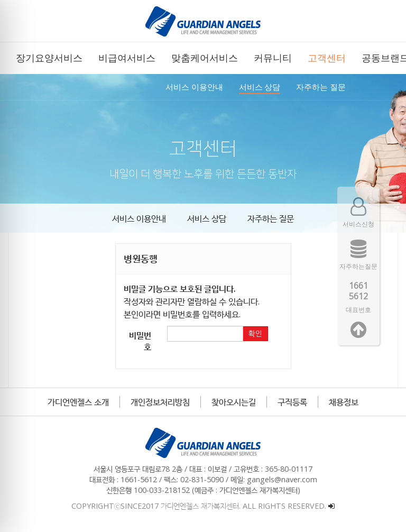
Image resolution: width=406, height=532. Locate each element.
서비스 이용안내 (139, 218)
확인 (255, 334)
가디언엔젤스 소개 (78, 402)
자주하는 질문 (271, 218)
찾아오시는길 (234, 402)
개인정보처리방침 (160, 402)
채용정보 (344, 402)
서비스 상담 (207, 218)
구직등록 (292, 402)
